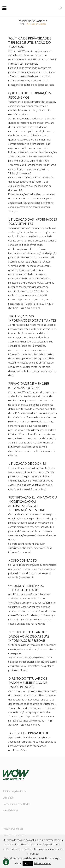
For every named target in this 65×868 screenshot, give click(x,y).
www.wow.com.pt (36, 55)
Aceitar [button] (28, 863)
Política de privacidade (14, 791)
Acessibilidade (10, 810)
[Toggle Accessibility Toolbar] (6, 862)
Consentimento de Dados (16, 804)
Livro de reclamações (14, 835)
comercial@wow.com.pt (21, 299)
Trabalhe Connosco (13, 829)
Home (22, 24)
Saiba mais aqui (42, 863)
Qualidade (8, 798)
